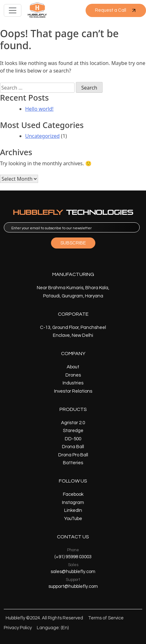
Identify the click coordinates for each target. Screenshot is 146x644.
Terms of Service (106, 618)
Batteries (73, 463)
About (73, 367)
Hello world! (39, 109)
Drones (73, 375)
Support (73, 580)
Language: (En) (53, 628)
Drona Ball (73, 447)
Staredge (73, 431)
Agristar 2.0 (73, 423)
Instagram (73, 503)
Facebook (73, 494)
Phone (73, 550)
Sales (73, 565)
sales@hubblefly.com (73, 572)
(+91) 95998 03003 (73, 557)
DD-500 (73, 439)
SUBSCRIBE (73, 243)
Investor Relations (73, 391)
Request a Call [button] (116, 10)
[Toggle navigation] (13, 10)
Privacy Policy (18, 628)
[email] (72, 227)
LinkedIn (73, 510)
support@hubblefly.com (73, 586)
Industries (73, 383)
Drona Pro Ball (73, 455)
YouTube (73, 519)
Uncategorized (42, 136)
